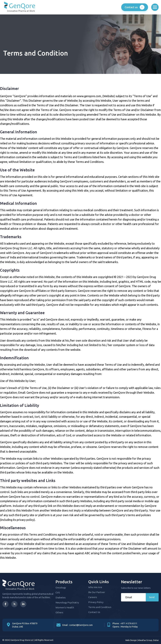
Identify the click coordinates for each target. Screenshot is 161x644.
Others (59, 612)
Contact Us (94, 612)
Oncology (61, 588)
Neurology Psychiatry (67, 602)
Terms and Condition (100, 607)
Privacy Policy (96, 602)
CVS (58, 593)
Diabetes (61, 598)
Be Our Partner (97, 592)
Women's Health (65, 607)
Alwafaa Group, (145, 640)
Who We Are (95, 587)
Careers (93, 597)
